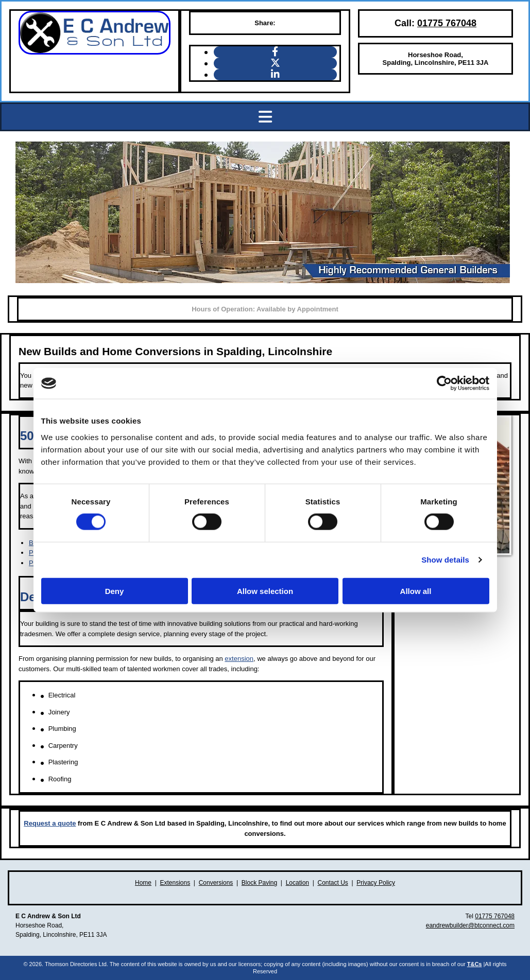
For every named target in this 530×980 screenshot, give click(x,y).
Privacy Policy (376, 883)
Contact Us (332, 883)
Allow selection (265, 591)
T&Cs (475, 964)
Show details (445, 560)
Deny (115, 591)
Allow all (416, 591)
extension (239, 659)
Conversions (216, 883)
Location (297, 883)
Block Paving (259, 883)
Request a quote (50, 823)
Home (143, 883)
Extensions (175, 883)
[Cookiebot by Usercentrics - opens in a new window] (444, 383)
